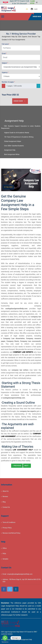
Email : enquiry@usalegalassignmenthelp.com (18, 574)
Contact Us (6, 507)
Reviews (5, 497)
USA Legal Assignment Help (23, 639)
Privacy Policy (7, 528)
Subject (5, 63)
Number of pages (8, 82)
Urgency (5, 72)
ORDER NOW (37, 17)
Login (33, 9)
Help (31, 450)
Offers (5, 548)
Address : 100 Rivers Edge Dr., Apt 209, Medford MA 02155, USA (22, 581)
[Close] (37, 3)
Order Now (20, 101)
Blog (4, 502)
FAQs (4, 554)
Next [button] (27, 466)
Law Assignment (20, 450)
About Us (6, 491)
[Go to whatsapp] (5, 638)
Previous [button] (17, 466)
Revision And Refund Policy (11, 533)
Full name (5, 44)
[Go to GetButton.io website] (5, 642)
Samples (5, 559)
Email (4, 53)
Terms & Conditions (9, 522)
